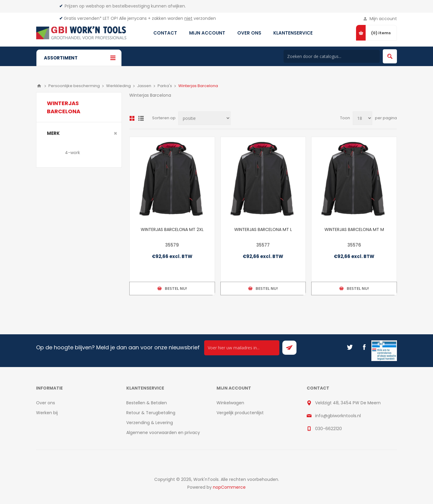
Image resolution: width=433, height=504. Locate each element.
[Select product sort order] (204, 118)
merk (53, 133)
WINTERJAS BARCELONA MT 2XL (172, 229)
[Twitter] (350, 347)
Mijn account (383, 19)
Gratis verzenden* (83, 18)
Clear (115, 133)
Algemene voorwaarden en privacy (163, 433)
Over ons (46, 403)
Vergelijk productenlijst (240, 413)
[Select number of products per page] (362, 118)
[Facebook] (364, 347)
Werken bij (47, 413)
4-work (72, 153)
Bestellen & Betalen (147, 403)
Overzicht (132, 118)
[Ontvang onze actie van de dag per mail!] (242, 348)
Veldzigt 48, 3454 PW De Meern (348, 403)
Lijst (141, 118)
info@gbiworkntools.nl (338, 416)
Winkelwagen (230, 403)
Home (39, 86)
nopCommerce (229, 487)
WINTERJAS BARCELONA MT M (354, 229)
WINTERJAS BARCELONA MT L (263, 229)
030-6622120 (329, 429)
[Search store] (332, 56)
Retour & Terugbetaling (151, 413)
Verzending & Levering (150, 423)
